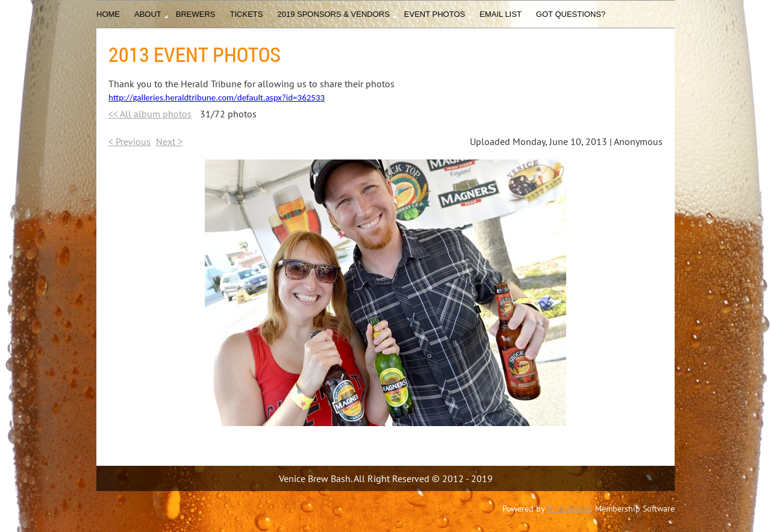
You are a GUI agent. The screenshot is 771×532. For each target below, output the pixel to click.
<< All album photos (150, 114)
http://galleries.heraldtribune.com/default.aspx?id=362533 (217, 97)
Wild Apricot (570, 509)
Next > (169, 141)
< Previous (130, 141)
